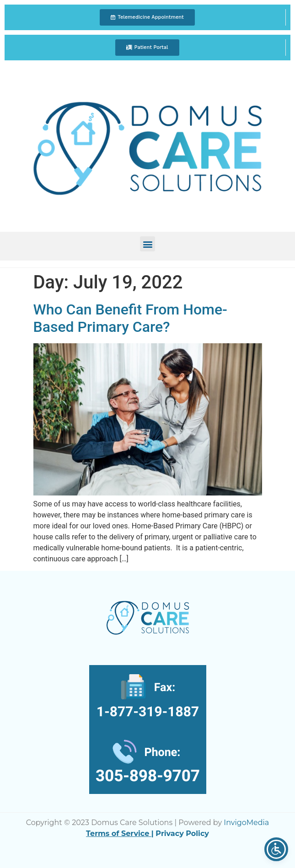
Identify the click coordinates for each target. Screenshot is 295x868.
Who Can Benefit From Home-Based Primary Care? (130, 318)
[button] (147, 17)
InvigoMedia (246, 823)
